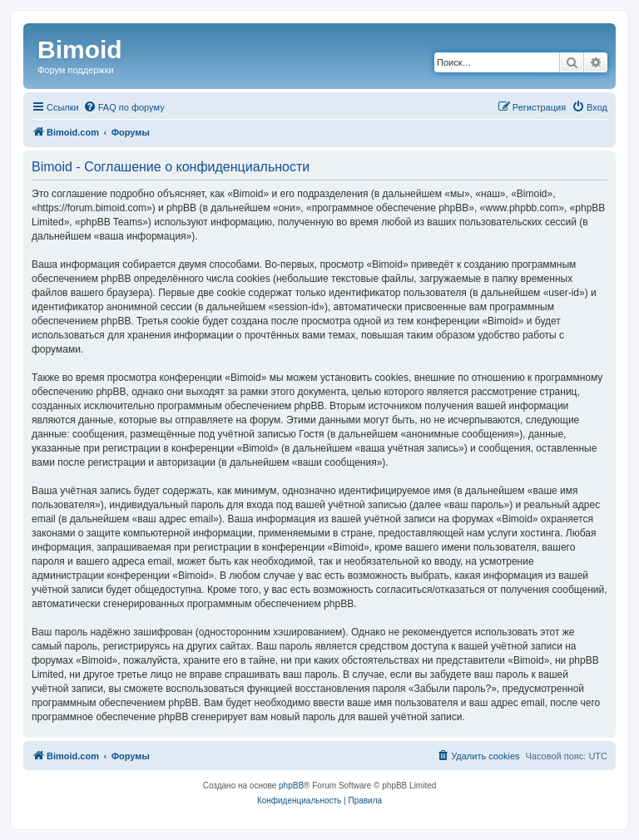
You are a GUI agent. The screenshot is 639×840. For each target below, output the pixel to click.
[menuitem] (124, 107)
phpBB (291, 786)
